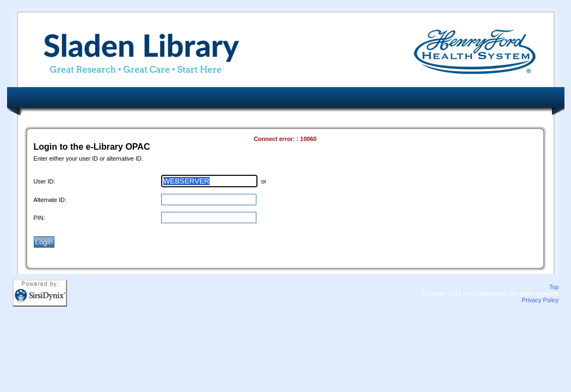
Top (554, 287)
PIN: (39, 218)
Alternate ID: (50, 200)
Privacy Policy (541, 300)
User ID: (45, 181)
